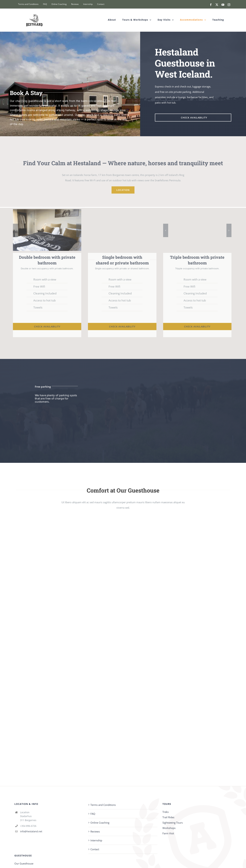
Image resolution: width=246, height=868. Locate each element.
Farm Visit (168, 833)
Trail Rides (168, 817)
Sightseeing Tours (173, 823)
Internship (96, 840)
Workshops (169, 828)
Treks (166, 812)
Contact (95, 849)
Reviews (95, 831)
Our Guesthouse (24, 863)
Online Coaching (100, 823)
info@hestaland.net (31, 831)
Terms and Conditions (103, 805)
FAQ (93, 814)
